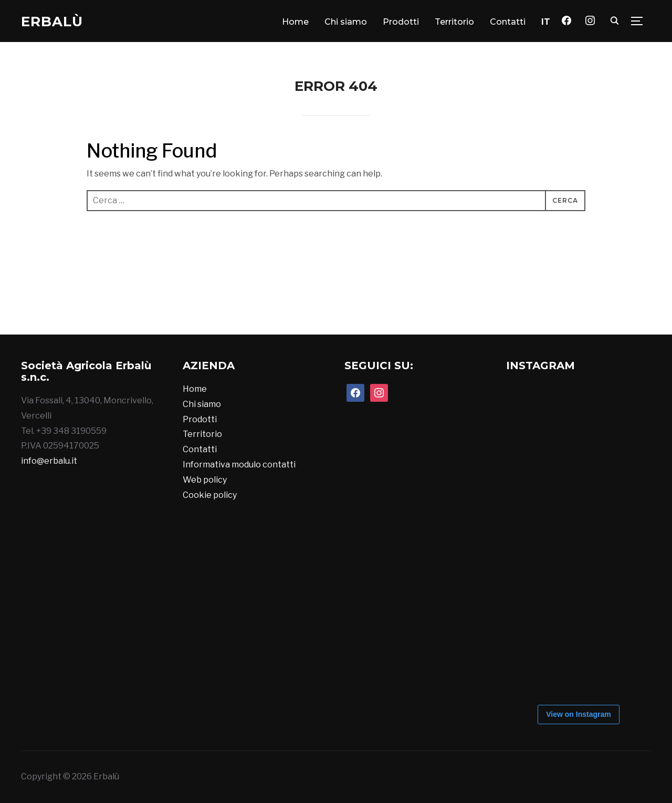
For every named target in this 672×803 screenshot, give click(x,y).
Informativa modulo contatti (239, 465)
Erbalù (52, 22)
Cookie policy (210, 495)
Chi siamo (346, 22)
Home (295, 22)
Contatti (508, 22)
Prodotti (401, 22)
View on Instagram (578, 714)
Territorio (454, 22)
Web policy (205, 480)
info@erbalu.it (49, 461)
